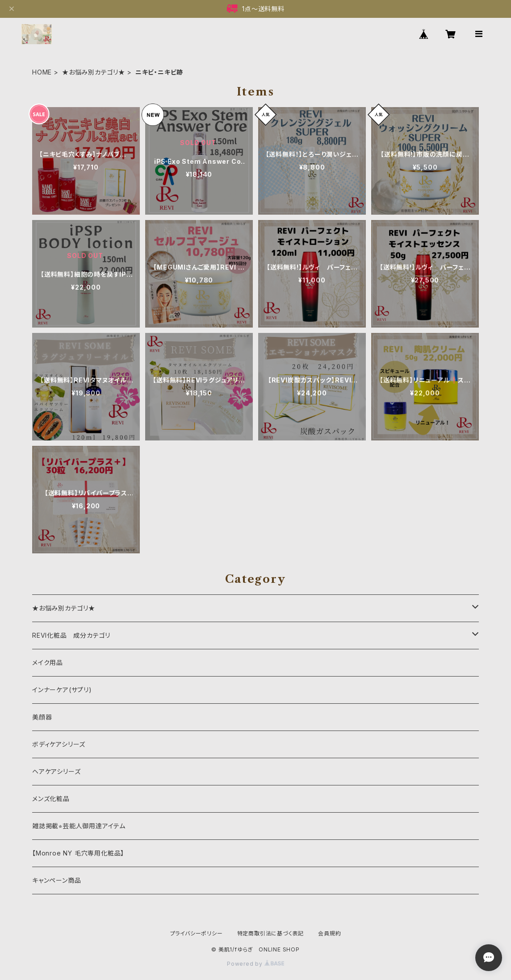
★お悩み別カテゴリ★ (94, 72)
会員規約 (329, 933)
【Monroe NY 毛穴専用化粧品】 (78, 853)
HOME (42, 72)
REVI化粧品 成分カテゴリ (71, 635)
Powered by (255, 964)
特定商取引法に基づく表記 (271, 933)
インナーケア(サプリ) (62, 690)
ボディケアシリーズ (59, 744)
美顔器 (42, 717)
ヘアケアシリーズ (56, 771)
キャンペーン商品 (57, 880)
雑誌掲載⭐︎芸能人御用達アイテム (79, 826)
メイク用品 (48, 662)
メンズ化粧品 (51, 799)
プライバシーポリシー (197, 933)
